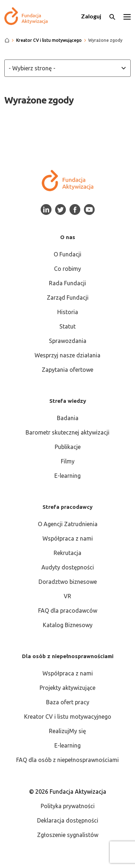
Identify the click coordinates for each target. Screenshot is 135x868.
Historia (68, 312)
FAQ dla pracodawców (68, 611)
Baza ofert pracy (68, 702)
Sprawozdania (68, 341)
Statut (67, 326)
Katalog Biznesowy (68, 625)
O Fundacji (67, 254)
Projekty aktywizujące (67, 688)
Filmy (68, 461)
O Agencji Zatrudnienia (68, 524)
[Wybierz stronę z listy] (67, 68)
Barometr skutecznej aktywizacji (67, 432)
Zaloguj (91, 16)
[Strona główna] (7, 40)
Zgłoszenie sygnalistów (68, 835)
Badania (68, 418)
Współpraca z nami (68, 538)
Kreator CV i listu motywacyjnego (68, 717)
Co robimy (67, 269)
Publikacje (68, 447)
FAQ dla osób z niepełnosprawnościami (67, 760)
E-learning (67, 476)
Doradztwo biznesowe (68, 582)
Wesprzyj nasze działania (67, 355)
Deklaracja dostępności (68, 820)
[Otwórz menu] (127, 16)
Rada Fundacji (67, 283)
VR (67, 596)
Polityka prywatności (68, 806)
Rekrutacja (67, 553)
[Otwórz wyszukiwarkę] (112, 16)
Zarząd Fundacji (68, 298)
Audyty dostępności (68, 567)
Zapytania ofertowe (67, 370)
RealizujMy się (67, 731)
